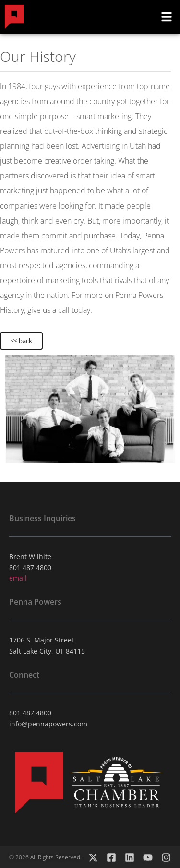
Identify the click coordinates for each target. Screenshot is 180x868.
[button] (167, 17)
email (18, 578)
